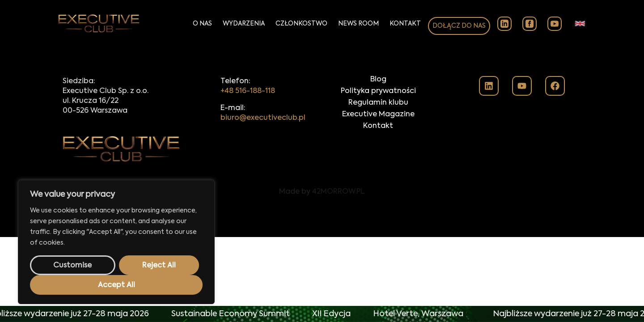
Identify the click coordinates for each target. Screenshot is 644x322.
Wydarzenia (244, 24)
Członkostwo (301, 24)
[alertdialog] (322, 314)
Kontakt (405, 24)
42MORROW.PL (339, 192)
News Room (358, 24)
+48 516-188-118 (248, 91)
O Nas (202, 24)
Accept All (117, 285)
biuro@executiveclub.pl (263, 118)
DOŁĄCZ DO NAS (459, 26)
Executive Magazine (378, 114)
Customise (72, 266)
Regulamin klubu (378, 103)
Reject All (159, 266)
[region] (116, 242)
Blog (378, 80)
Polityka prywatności (378, 91)
